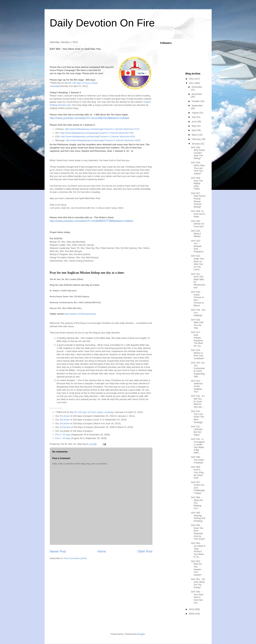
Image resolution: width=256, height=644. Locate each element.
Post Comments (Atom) (75, 558)
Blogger (141, 634)
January (196, 144)
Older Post (145, 551)
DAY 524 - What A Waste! (196, 234)
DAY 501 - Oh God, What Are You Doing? (198, 583)
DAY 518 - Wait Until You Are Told (197, 324)
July (194, 117)
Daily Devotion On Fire (102, 23)
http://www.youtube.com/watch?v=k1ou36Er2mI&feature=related (89, 118)
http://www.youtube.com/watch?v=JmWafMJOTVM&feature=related (91, 221)
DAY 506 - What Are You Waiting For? (197, 503)
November (197, 94)
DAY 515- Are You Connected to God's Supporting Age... (198, 370)
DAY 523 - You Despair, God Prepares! (197, 246)
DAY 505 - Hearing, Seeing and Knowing (198, 517)
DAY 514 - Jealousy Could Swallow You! (197, 386)
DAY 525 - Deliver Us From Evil (198, 224)
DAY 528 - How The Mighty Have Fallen (197, 183)
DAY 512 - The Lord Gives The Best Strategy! (198, 417)
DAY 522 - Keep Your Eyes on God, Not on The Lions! (198, 263)
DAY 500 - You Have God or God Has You (197, 597)
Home (102, 551)
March (195, 135)
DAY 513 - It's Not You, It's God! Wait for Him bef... (198, 401)
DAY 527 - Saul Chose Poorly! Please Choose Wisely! (198, 200)
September (197, 106)
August (195, 113)
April (194, 130)
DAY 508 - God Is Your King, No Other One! (198, 472)
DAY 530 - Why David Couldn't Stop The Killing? (198, 153)
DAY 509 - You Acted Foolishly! (197, 460)
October (196, 101)
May (194, 126)
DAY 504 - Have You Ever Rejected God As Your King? (198, 532)
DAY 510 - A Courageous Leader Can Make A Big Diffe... (198, 446)
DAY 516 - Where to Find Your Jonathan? (198, 354)
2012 (192, 79)
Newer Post (58, 551)
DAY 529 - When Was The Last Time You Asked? (198, 168)
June (194, 122)
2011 (192, 83)
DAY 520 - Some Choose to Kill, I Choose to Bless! (198, 299)
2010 (192, 609)
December (197, 87)
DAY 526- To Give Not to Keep (198, 214)
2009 (192, 614)
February (196, 139)
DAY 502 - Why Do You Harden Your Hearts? (196, 568)
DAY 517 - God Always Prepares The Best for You (197, 339)
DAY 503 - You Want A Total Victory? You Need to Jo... (198, 550)
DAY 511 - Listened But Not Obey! (197, 431)
